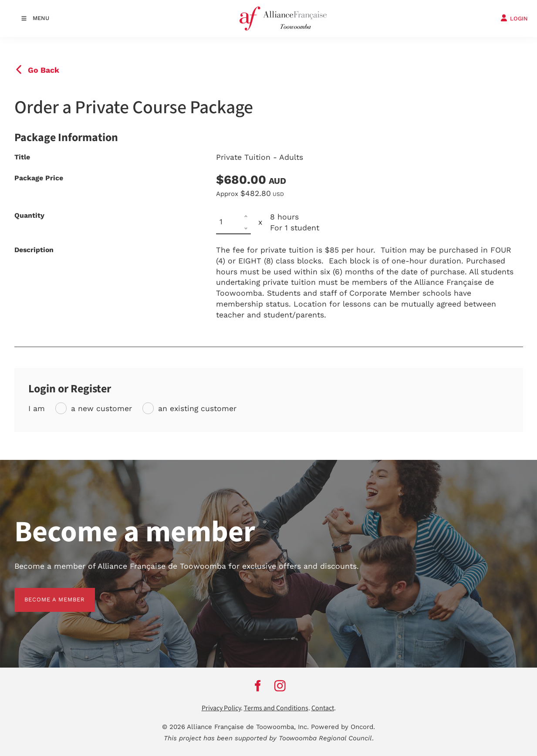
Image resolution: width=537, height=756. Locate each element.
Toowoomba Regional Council (325, 738)
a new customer (101, 408)
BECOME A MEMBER (45, 593)
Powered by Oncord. (343, 727)
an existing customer (197, 408)
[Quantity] (233, 222)
